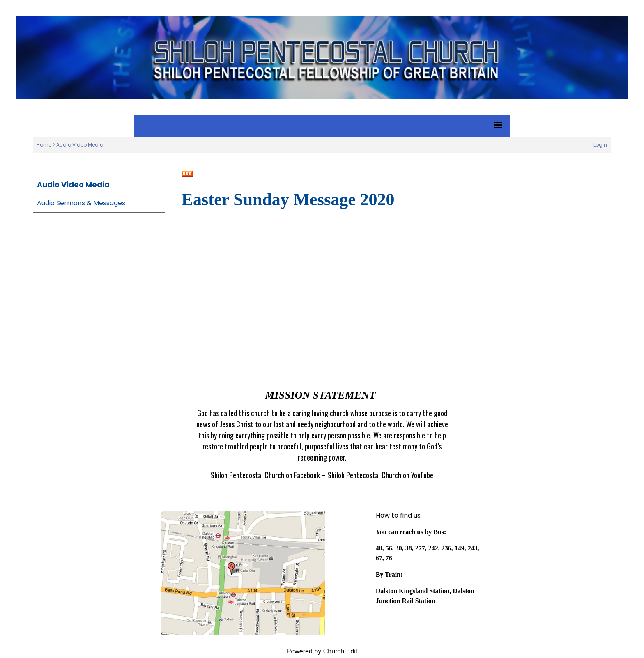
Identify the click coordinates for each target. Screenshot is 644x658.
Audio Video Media (80, 145)
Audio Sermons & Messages (81, 203)
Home (44, 145)
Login (600, 145)
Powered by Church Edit (322, 651)
